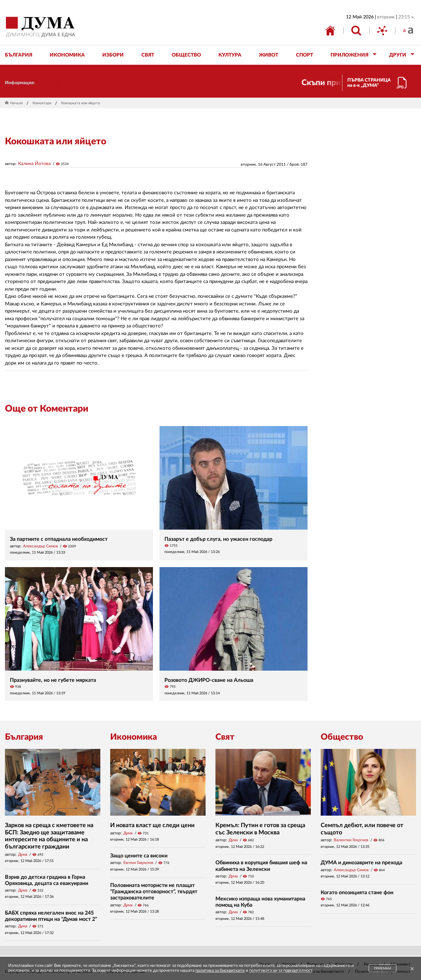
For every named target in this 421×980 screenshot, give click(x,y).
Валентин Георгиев (351, 840)
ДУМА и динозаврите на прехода (361, 863)
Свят (225, 737)
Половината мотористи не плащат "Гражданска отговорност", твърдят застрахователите (154, 892)
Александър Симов (40, 546)
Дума (23, 854)
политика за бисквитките (220, 971)
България (24, 737)
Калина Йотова (34, 164)
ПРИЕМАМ (383, 968)
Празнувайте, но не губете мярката (53, 680)
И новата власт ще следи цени (152, 825)
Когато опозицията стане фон (357, 893)
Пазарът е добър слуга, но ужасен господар (218, 539)
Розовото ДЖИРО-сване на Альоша (209, 680)
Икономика (134, 737)
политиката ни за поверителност (281, 971)
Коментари (42, 103)
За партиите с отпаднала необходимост (59, 539)
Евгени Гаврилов (138, 863)
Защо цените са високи (139, 856)
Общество (342, 737)
